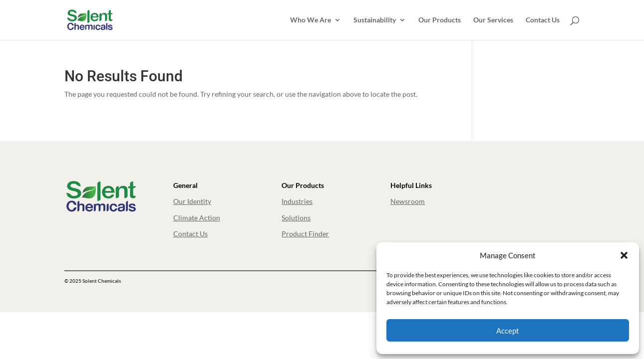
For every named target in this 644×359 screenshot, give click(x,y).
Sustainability (375, 20)
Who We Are (311, 20)
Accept (508, 331)
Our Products (440, 20)
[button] (624, 255)
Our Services (493, 20)
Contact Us (543, 20)
